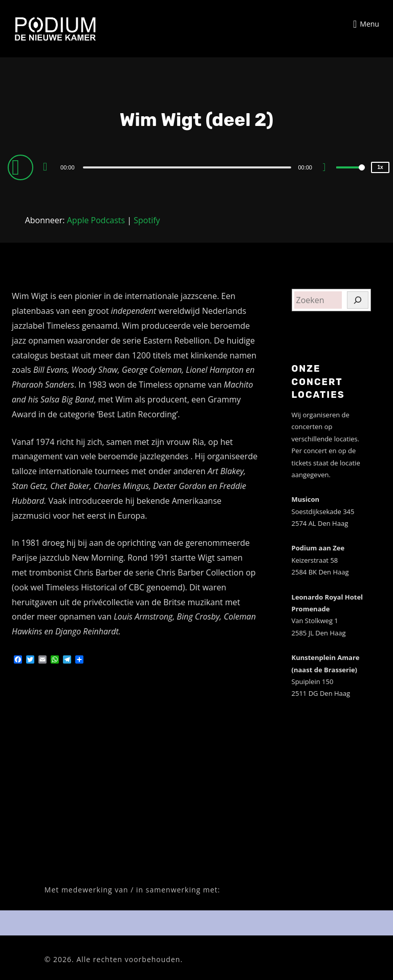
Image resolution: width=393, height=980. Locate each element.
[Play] (22, 167)
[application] (196, 167)
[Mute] (328, 168)
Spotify (147, 220)
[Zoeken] (358, 300)
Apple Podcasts (96, 220)
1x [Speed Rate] (380, 167)
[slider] (187, 167)
